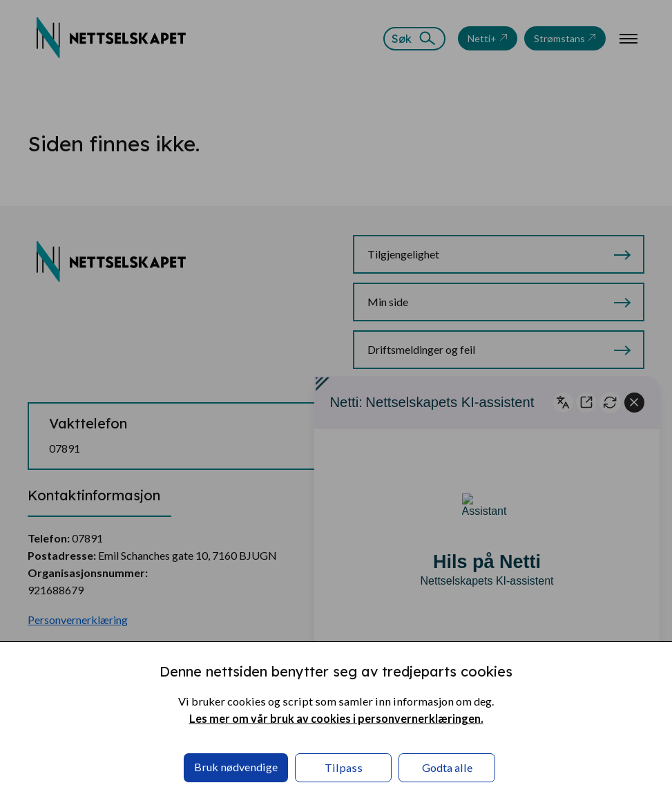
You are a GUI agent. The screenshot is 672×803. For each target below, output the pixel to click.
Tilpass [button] (344, 767)
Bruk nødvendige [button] (236, 767)
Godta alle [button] (447, 767)
